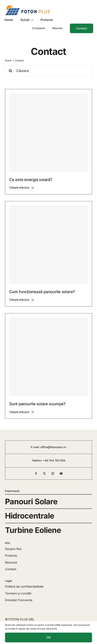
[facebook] (36, 474)
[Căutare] (48, 71)
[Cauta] (11, 71)
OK (49, 637)
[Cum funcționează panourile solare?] (48, 245)
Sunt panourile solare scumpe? (37, 404)
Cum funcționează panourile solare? (42, 292)
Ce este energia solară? (31, 180)
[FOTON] (29, 6)
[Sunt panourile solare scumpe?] (48, 357)
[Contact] (82, 28)
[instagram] (53, 474)
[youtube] (61, 474)
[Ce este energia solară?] (48, 132)
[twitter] (44, 474)
